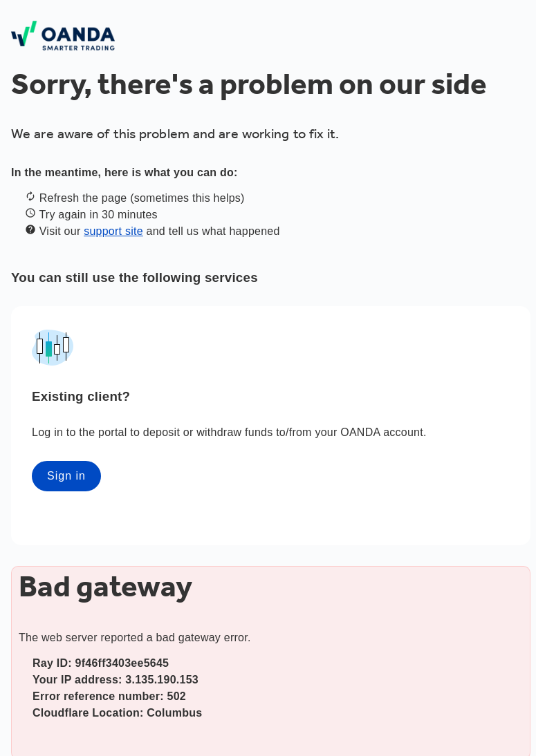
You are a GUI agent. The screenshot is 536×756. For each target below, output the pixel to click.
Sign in (66, 476)
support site (113, 231)
